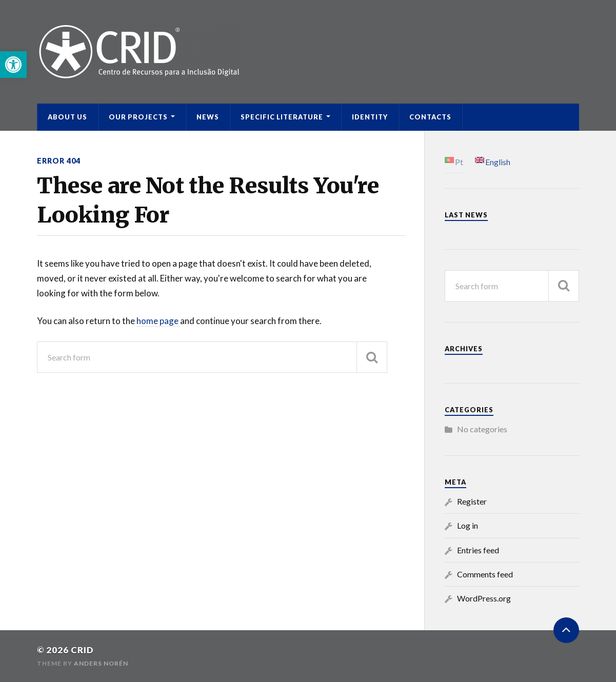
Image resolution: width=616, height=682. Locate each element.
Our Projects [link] (138, 117)
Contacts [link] (430, 117)
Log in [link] (468, 525)
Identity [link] (370, 117)
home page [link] (158, 321)
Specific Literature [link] (282, 117)
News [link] (208, 117)
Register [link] (472, 501)
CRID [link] (82, 650)
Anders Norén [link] (101, 663)
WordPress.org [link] (484, 598)
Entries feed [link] (478, 550)
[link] (13, 65)
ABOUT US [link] (67, 117)
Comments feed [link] (485, 574)
